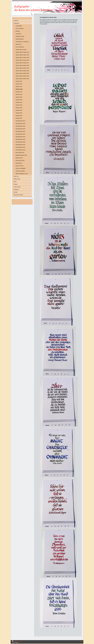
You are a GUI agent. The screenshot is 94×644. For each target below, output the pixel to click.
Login (81, 641)
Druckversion (16, 641)
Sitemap (21, 641)
